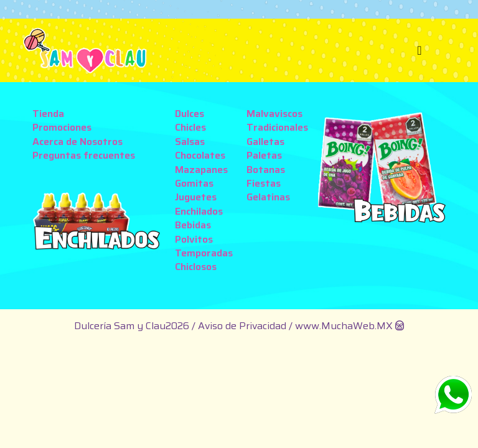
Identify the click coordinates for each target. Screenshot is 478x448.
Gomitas (194, 183)
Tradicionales (277, 127)
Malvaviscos (274, 114)
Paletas (264, 155)
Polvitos (194, 239)
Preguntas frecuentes (84, 155)
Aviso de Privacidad (243, 326)
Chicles (190, 127)
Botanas (266, 170)
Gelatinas (268, 197)
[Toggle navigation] (419, 50)
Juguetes (196, 197)
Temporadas (204, 253)
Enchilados (199, 211)
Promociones (62, 127)
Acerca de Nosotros (77, 142)
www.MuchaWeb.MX (344, 326)
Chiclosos (196, 267)
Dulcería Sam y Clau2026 (132, 326)
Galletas (265, 142)
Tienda (48, 114)
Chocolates (200, 155)
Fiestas (264, 183)
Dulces (190, 114)
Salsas (190, 142)
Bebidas (193, 225)
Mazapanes (201, 170)
